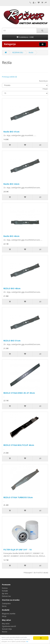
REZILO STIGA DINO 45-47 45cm (19, 393)
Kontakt (5, 591)
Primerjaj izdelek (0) (9, 77)
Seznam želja (7, 629)
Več (27, 642)
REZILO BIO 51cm (12, 341)
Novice (5, 632)
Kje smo (5, 594)
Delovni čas (6, 596)
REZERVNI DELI (18, 53)
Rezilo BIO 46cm (11, 236)
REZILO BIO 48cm (12, 288)
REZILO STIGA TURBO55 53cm (18, 497)
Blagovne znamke (9, 614)
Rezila (31, 53)
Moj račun (6, 624)
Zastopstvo (6, 603)
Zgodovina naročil (9, 626)
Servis (4, 606)
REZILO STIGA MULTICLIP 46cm (19, 445)
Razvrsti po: (44, 81)
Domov (5, 588)
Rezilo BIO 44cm (11, 184)
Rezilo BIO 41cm (11, 132)
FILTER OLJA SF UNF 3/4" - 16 (18, 549)
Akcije (4, 616)
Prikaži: (45, 89)
